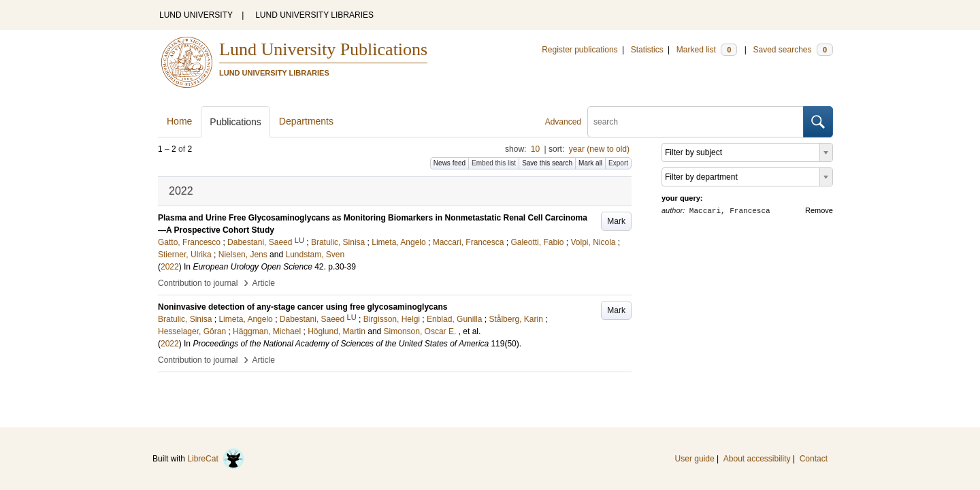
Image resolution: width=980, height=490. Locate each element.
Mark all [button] (590, 163)
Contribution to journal (198, 283)
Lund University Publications (323, 49)
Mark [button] (616, 221)
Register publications (579, 50)
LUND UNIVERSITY (196, 15)
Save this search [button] (547, 163)
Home (179, 121)
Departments (306, 121)
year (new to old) (599, 149)
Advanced (563, 122)
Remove (819, 210)
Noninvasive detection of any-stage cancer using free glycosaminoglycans (303, 307)
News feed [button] (450, 163)
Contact (814, 459)
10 (535, 149)
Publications (235, 122)
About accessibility (757, 459)
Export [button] (618, 163)
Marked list (707, 50)
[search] (696, 122)
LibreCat (216, 459)
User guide (695, 459)
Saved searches (793, 50)
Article (264, 283)
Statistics (647, 50)
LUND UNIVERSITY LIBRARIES (314, 15)
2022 (170, 267)
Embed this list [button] (494, 163)
